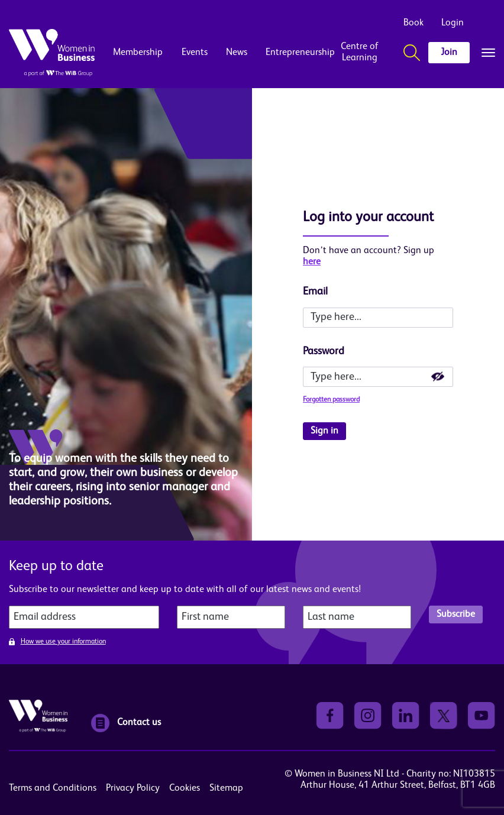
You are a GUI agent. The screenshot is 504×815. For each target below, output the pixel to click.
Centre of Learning (360, 52)
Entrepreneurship (291, 53)
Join (449, 53)
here (312, 262)
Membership (138, 53)
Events (195, 53)
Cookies (185, 788)
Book (413, 23)
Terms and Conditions (53, 788)
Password (324, 351)
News (237, 53)
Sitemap (226, 788)
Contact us (126, 723)
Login (453, 23)
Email (315, 292)
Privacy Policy (133, 788)
